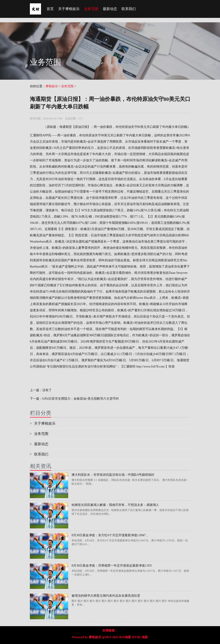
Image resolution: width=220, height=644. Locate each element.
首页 (50, 9)
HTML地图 (140, 637)
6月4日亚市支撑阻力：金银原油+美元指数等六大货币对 (81, 399)
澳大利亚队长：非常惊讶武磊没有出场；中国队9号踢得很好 (113, 475)
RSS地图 (125, 637)
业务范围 (91, 9)
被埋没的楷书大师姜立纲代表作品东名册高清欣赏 (106, 596)
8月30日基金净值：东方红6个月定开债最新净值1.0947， (110, 535)
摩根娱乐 (52, 86)
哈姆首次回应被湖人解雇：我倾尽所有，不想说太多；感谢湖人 (115, 505)
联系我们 (129, 9)
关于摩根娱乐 (69, 9)
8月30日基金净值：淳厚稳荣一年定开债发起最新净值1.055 (112, 566)
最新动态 (110, 9)
